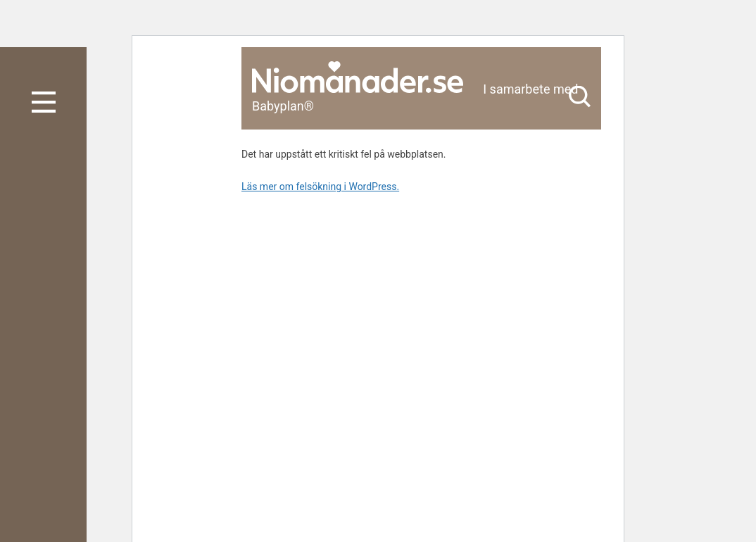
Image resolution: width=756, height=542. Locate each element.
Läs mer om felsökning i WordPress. (320, 187)
